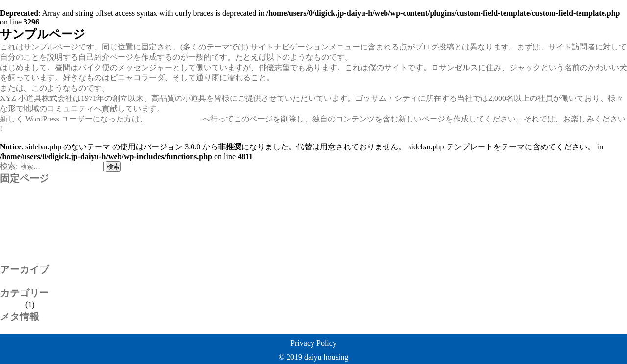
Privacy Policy (313, 343)
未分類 (12, 304)
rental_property (24, 207)
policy (10, 189)
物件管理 (16, 257)
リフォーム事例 (27, 237)
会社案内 (16, 247)
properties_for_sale (30, 198)
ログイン (16, 328)
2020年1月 (18, 281)
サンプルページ (27, 227)
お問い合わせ (24, 216)
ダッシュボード (175, 119)
